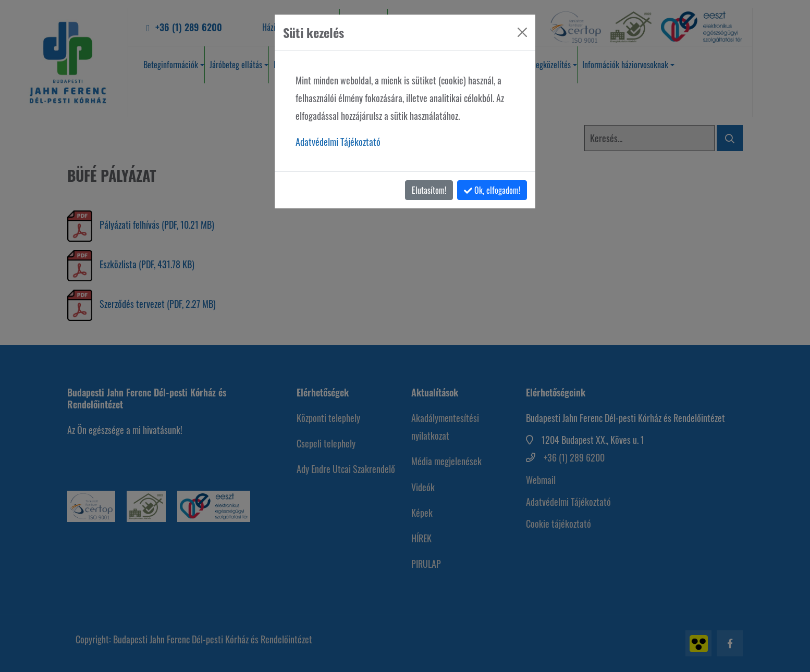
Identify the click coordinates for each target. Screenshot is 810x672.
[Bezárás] (522, 32)
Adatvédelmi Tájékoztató (338, 142)
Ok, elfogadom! (492, 190)
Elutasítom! (429, 190)
